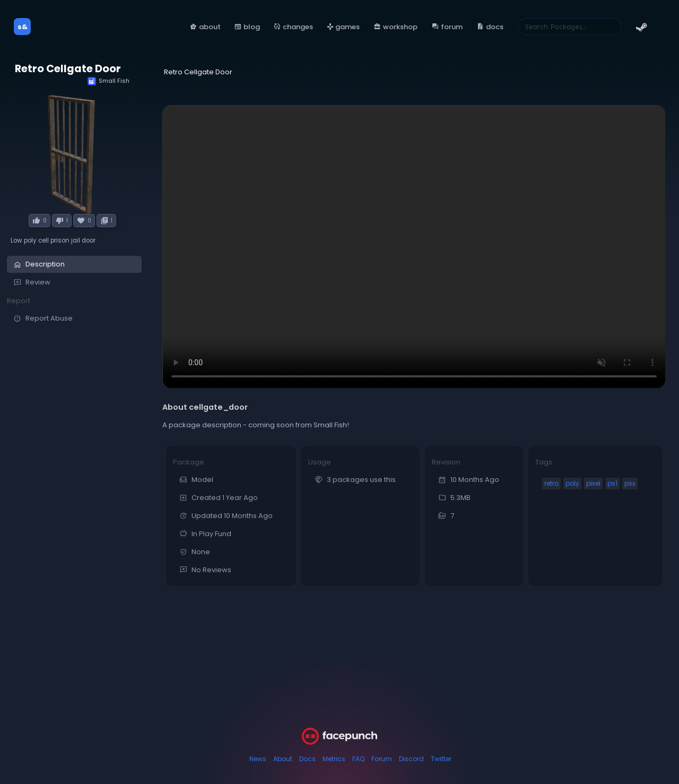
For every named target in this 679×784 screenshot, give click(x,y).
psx (630, 483)
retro (551, 483)
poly (572, 483)
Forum (382, 759)
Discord (411, 759)
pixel (593, 483)
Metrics (334, 759)
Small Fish (108, 81)
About (283, 759)
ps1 (612, 483)
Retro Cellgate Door (68, 69)
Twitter (441, 759)
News (258, 759)
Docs (307, 759)
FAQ (358, 759)
